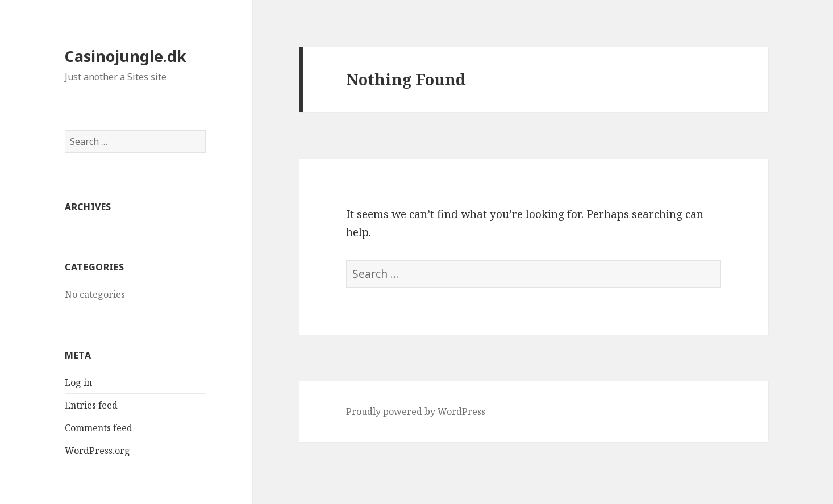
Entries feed (91, 405)
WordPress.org (97, 451)
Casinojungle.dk (126, 56)
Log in (78, 382)
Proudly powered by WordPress (416, 411)
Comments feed (99, 428)
